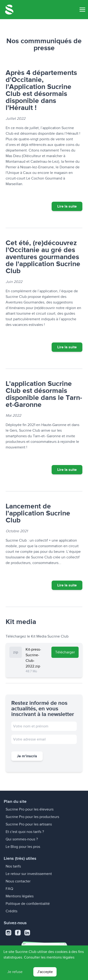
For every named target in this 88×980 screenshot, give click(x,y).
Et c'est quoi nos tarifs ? (25, 832)
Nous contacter (18, 881)
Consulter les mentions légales (49, 957)
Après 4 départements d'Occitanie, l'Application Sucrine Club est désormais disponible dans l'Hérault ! (41, 90)
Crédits (11, 911)
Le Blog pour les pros (23, 847)
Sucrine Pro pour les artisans (29, 824)
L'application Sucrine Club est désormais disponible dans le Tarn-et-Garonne (44, 394)
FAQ (9, 889)
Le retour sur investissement (29, 874)
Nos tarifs (13, 866)
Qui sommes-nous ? (22, 839)
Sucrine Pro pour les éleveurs (30, 809)
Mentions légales (20, 896)
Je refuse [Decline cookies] (15, 972)
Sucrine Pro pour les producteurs (32, 817)
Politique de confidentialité (28, 904)
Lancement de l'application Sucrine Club (38, 513)
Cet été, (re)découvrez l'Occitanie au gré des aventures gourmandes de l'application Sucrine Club (43, 257)
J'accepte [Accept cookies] (45, 972)
